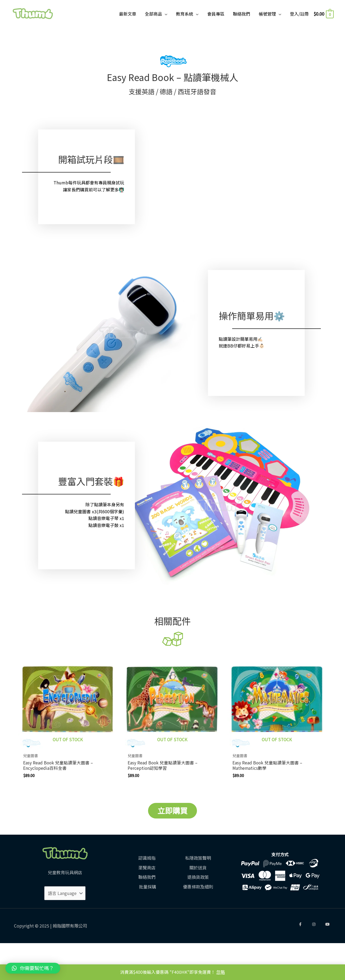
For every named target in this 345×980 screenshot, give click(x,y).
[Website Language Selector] (65, 894)
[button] (33, 968)
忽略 (221, 972)
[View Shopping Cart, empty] (323, 14)
